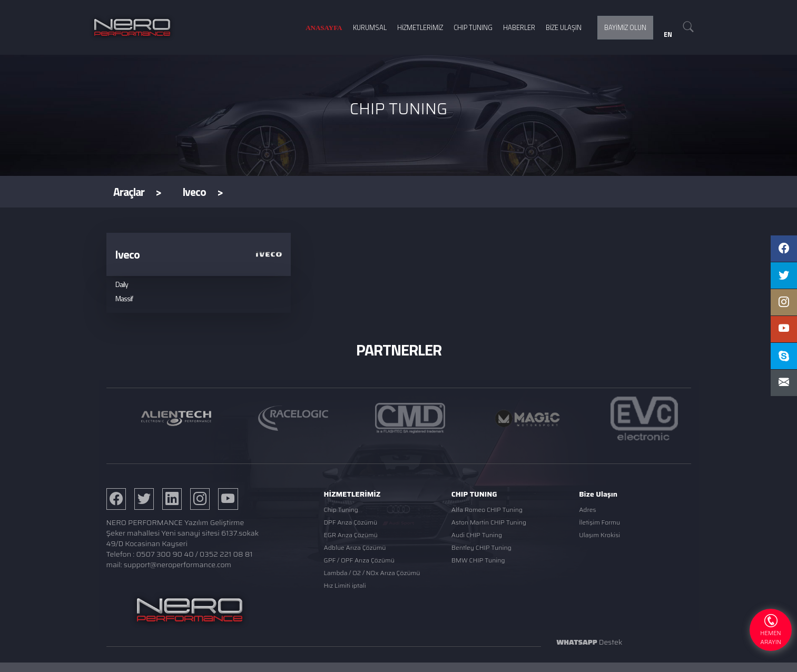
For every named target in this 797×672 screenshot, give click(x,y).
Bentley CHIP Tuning (481, 547)
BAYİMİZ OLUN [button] (625, 27)
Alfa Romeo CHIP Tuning (487, 510)
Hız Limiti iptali (345, 585)
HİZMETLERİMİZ (420, 27)
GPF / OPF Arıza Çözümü (359, 560)
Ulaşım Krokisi (599, 535)
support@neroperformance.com (178, 565)
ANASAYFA (324, 28)
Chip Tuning (341, 510)
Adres (587, 510)
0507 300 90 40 (165, 554)
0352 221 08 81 (226, 554)
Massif (124, 298)
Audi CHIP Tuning (477, 535)
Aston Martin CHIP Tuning (489, 522)
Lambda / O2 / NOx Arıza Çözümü (372, 573)
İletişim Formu (599, 522)
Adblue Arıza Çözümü (355, 547)
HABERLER (519, 27)
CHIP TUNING (473, 27)
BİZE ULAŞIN (564, 27)
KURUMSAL (370, 27)
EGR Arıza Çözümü (351, 535)
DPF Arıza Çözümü (351, 522)
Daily (122, 284)
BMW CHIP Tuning (478, 560)
